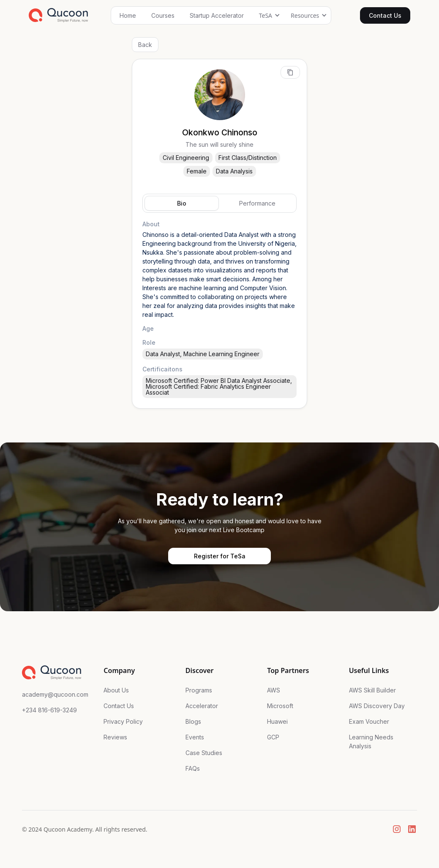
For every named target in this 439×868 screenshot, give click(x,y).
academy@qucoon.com (55, 694)
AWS (274, 690)
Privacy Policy (123, 721)
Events (195, 737)
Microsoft (280, 706)
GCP (273, 737)
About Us (116, 690)
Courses (163, 15)
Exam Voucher (369, 721)
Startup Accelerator (217, 15)
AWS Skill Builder (372, 690)
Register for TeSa (220, 556)
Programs (199, 690)
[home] (59, 15)
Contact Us (385, 15)
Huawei (277, 721)
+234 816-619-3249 (49, 710)
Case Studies (204, 753)
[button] (267, 15)
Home (128, 15)
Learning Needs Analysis (371, 742)
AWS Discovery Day (377, 706)
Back (145, 45)
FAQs (193, 768)
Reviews (115, 737)
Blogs (193, 721)
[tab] (182, 203)
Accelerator (202, 706)
